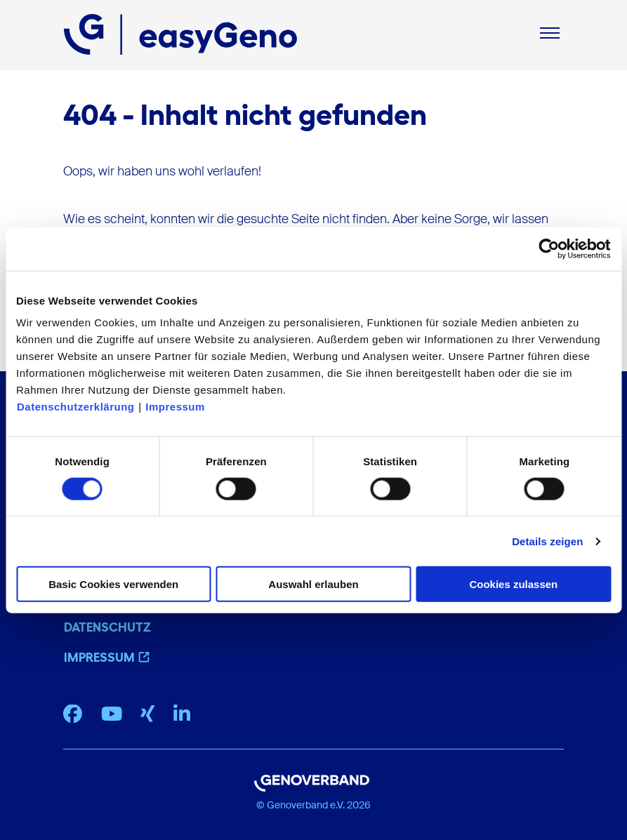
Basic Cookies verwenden (113, 584)
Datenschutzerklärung (76, 407)
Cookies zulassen (513, 584)
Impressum (175, 407)
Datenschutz (107, 627)
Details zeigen (547, 541)
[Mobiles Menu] (550, 34)
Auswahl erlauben (313, 584)
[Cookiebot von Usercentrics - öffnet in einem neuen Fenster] (549, 248)
